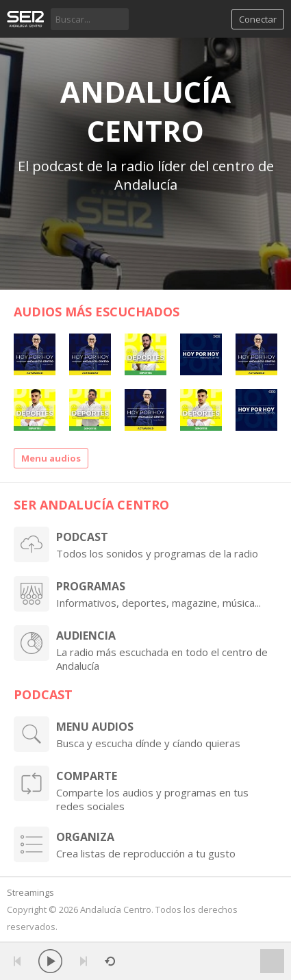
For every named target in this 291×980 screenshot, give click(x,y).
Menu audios (51, 458)
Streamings (30, 892)
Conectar (258, 19)
